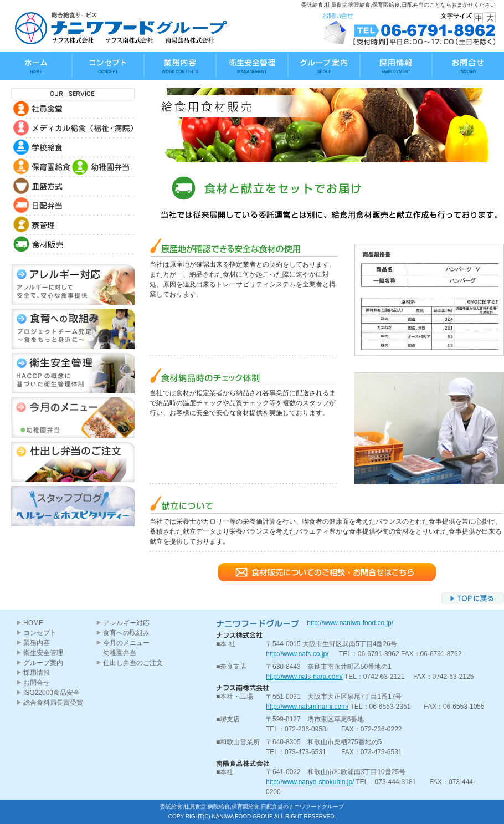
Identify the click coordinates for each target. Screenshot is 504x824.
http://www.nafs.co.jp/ (297, 654)
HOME (33, 623)
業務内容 (37, 643)
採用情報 (37, 673)
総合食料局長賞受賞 (53, 703)
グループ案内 (43, 663)
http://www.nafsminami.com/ (307, 707)
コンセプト (40, 633)
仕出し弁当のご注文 (133, 663)
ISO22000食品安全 (52, 693)
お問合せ (37, 683)
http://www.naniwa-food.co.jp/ (350, 623)
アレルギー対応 (126, 623)
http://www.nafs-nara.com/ (304, 677)
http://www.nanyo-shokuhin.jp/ (310, 782)
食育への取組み (126, 633)
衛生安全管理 (43, 653)
